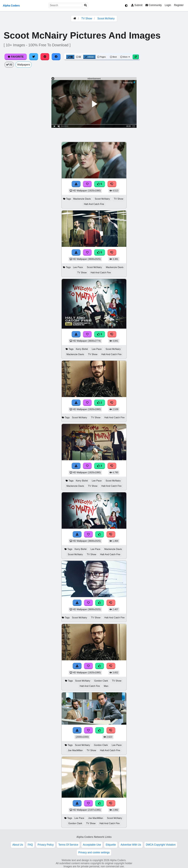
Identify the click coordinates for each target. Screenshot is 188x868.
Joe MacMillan (75, 750)
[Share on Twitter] (34, 57)
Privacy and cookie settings (94, 852)
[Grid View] (70, 57)
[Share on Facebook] (56, 57)
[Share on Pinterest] (45, 57)
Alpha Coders (11, 6)
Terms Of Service (68, 845)
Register (179, 5)
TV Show (87, 18)
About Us (18, 845)
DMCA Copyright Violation (161, 845)
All (9, 65)
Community (154, 5)
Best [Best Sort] (113, 57)
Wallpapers (24, 65)
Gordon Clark (101, 681)
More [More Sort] (125, 57)
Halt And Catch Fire (94, 204)
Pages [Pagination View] (101, 57)
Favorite (16, 57)
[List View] (78, 57)
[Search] (85, 5)
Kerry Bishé (82, 349)
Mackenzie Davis (82, 199)
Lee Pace (78, 267)
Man (106, 686)
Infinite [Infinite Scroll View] (89, 57)
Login (168, 5)
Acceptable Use (92, 845)
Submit (137, 5)
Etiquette (111, 845)
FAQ (30, 845)
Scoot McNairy (106, 18)
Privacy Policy (46, 845)
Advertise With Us (131, 845)
